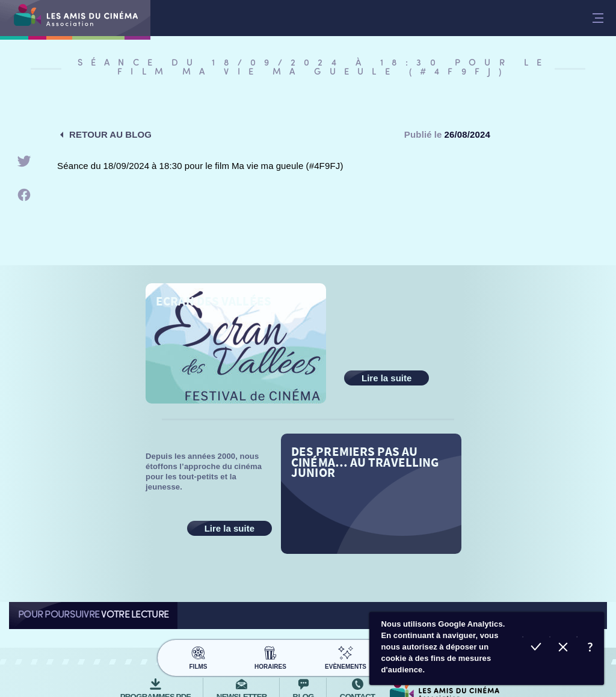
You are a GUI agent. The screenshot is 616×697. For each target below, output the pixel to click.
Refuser (563, 649)
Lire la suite (387, 378)
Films (198, 656)
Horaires (270, 656)
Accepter (536, 649)
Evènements (346, 656)
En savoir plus (590, 649)
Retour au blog (110, 134)
